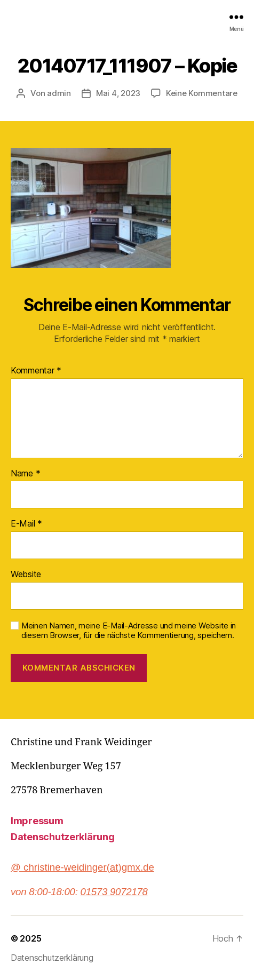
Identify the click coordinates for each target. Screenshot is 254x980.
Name (25, 474)
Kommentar (36, 371)
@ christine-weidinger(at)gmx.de (82, 867)
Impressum (37, 821)
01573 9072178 (114, 892)
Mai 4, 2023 (118, 93)
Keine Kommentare (202, 93)
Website (26, 575)
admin (59, 93)
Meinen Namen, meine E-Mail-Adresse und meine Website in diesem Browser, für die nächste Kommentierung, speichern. (129, 631)
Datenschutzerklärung (63, 837)
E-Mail (26, 524)
